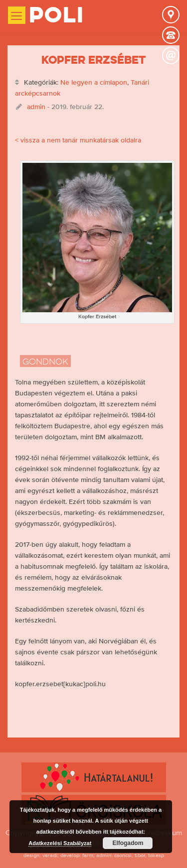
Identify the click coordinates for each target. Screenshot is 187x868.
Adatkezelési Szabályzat (60, 843)
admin (36, 107)
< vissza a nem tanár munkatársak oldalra (78, 140)
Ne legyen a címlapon (94, 82)
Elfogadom (128, 843)
